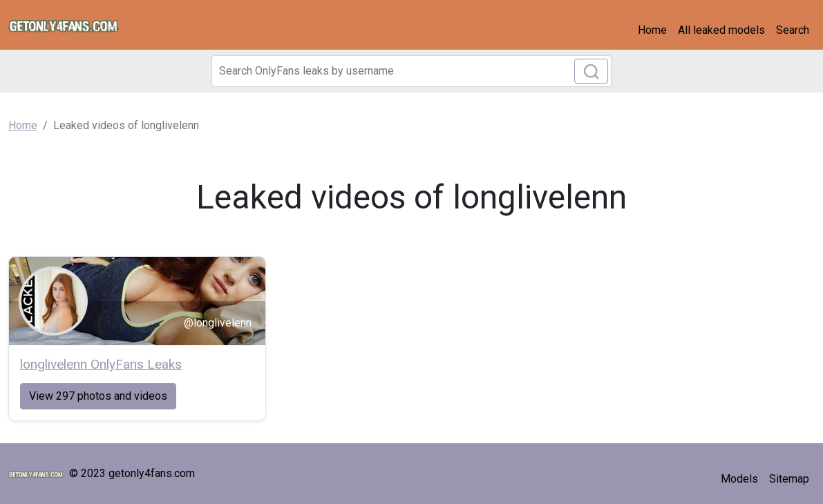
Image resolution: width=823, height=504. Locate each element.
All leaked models (721, 30)
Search (793, 30)
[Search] (412, 71)
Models (739, 479)
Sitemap (789, 479)
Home (652, 30)
